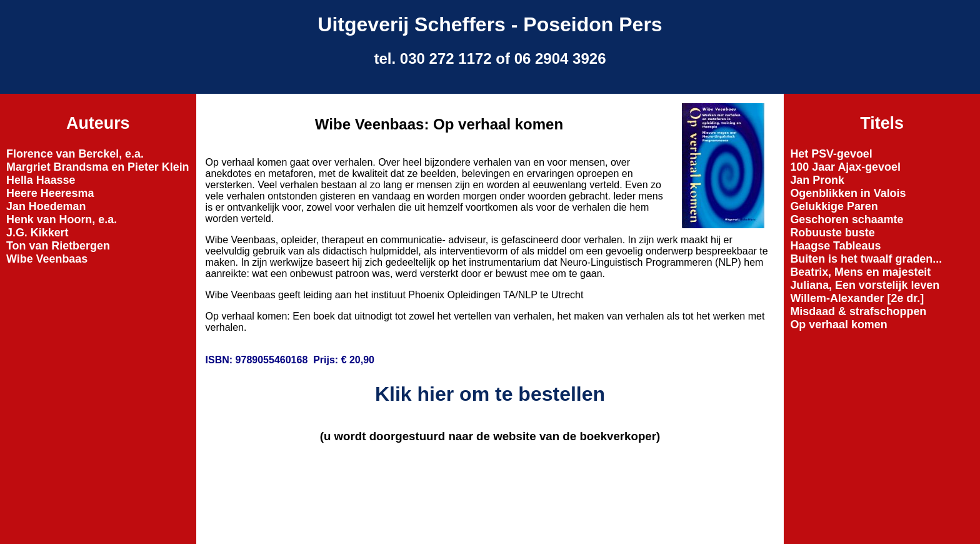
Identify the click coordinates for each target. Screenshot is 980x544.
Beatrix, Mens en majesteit (860, 272)
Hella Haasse (41, 180)
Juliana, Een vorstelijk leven (865, 285)
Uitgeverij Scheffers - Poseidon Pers (490, 24)
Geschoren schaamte (847, 219)
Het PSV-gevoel (831, 154)
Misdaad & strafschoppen (858, 311)
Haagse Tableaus (835, 246)
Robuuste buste (832, 233)
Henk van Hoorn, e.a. (62, 219)
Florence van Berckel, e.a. (75, 154)
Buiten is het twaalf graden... (866, 259)
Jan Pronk (817, 180)
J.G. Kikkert (37, 233)
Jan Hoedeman (46, 206)
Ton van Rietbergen (58, 246)
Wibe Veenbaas (47, 259)
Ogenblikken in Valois (848, 193)
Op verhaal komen (838, 325)
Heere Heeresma (50, 193)
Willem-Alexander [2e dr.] (857, 298)
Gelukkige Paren (834, 206)
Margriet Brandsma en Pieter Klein (98, 167)
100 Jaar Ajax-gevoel (845, 167)
